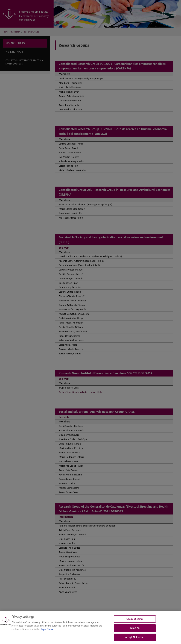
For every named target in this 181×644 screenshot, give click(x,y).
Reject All (135, 631)
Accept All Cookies (135, 640)
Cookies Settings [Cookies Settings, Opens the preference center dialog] (135, 622)
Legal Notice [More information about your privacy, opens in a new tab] (47, 632)
